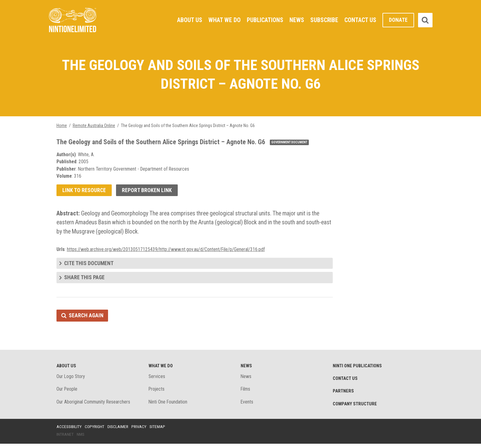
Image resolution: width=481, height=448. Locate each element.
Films (246, 393)
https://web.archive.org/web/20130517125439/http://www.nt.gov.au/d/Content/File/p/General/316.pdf (166, 252)
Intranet (65, 438)
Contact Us (360, 20)
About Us (189, 20)
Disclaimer (119, 431)
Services (157, 380)
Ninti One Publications (358, 369)
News (297, 20)
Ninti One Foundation (168, 406)
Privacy (141, 431)
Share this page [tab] (85, 281)
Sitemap (159, 431)
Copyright (95, 431)
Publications (264, 20)
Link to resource (84, 192)
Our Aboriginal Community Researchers (94, 406)
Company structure (355, 408)
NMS (81, 438)
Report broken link (147, 192)
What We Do (224, 20)
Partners (343, 395)
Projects (157, 393)
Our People (67, 393)
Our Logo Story (71, 380)
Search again (86, 319)
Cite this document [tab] (89, 266)
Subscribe (324, 20)
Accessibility (69, 431)
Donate (398, 20)
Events (247, 406)
